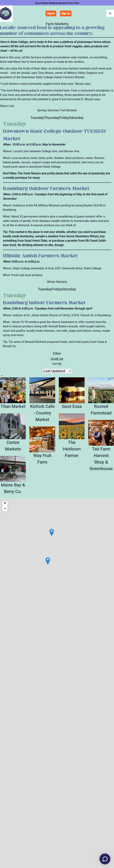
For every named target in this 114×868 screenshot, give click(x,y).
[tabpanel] (57, 199)
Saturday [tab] (76, 118)
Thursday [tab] (52, 118)
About (38, 3)
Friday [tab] (64, 118)
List (60, 359)
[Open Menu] (110, 13)
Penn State (74, 3)
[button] (48, 561)
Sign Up (66, 13)
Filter (57, 354)
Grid (54, 359)
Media (45, 3)
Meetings (53, 3)
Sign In (51, 13)
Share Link (7, 106)
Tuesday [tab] (37, 118)
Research (63, 3)
